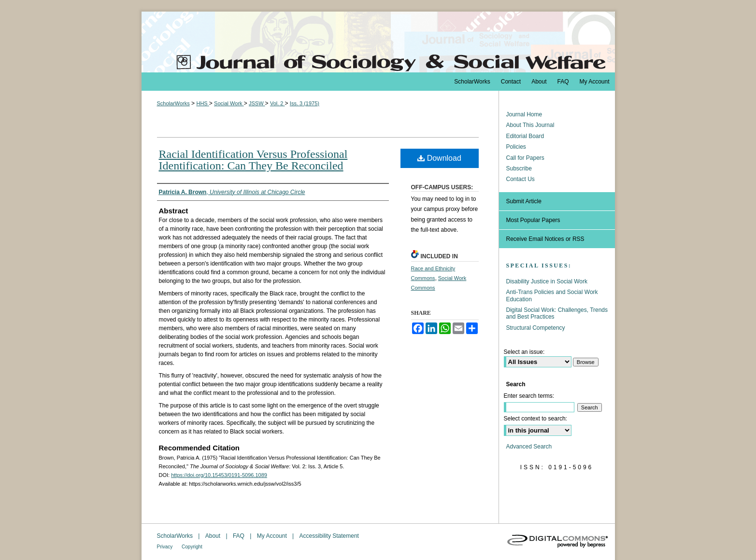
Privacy (166, 547)
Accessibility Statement (329, 536)
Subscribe (519, 168)
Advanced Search (529, 447)
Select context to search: (535, 419)
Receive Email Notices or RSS (545, 239)
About (214, 536)
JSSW (257, 103)
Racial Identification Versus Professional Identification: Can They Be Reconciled (253, 160)
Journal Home (524, 114)
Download (439, 158)
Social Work (229, 103)
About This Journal (530, 125)
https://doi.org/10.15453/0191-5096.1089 (219, 475)
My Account (273, 536)
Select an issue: (524, 352)
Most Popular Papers (533, 220)
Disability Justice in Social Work (547, 281)
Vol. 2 (278, 103)
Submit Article (524, 201)
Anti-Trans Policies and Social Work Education (552, 295)
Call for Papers (525, 158)
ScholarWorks (173, 103)
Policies (516, 147)
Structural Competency (536, 328)
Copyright (192, 547)
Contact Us (521, 179)
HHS (202, 103)
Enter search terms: (529, 396)
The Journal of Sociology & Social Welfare (378, 42)
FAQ (239, 536)
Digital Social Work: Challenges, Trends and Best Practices (557, 313)
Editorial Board (525, 136)
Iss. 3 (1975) (305, 103)
